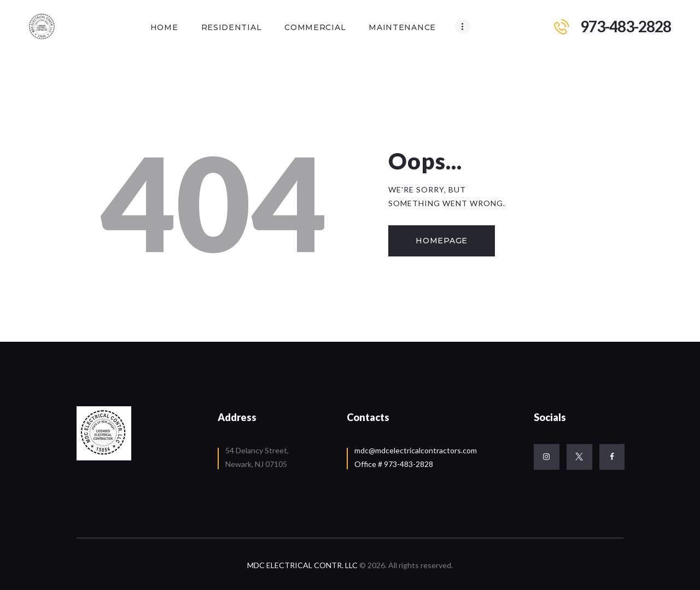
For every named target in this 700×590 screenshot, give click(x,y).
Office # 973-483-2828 (394, 464)
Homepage (442, 241)
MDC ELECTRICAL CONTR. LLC (303, 565)
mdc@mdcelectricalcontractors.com (416, 450)
